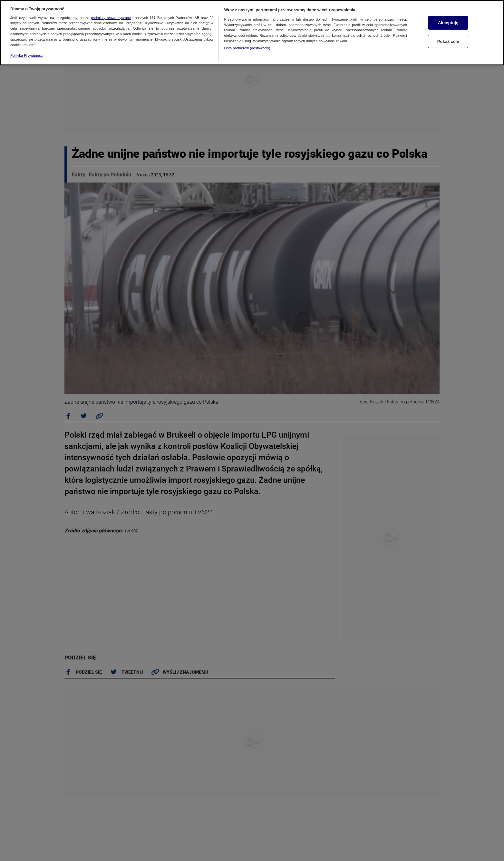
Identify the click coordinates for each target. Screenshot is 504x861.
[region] (252, 33)
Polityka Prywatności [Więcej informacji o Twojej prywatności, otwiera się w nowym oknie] (27, 55)
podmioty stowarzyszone (111, 18)
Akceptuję (448, 23)
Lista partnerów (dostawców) (247, 48)
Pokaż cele (448, 41)
